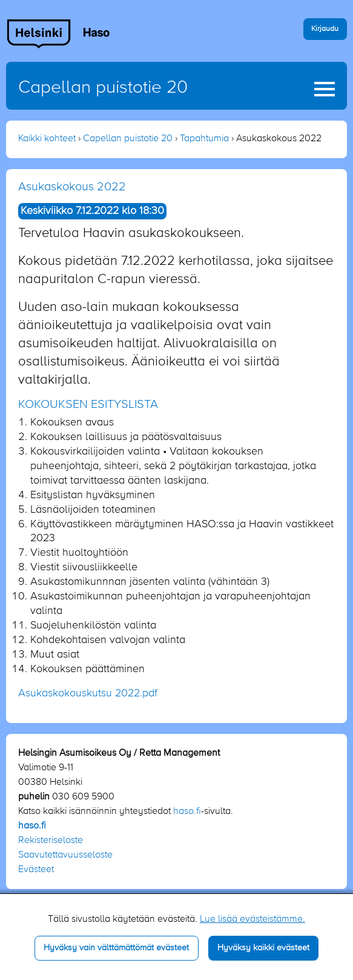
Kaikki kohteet (47, 139)
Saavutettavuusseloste (65, 855)
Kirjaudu (325, 29)
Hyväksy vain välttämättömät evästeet (116, 948)
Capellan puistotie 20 (103, 88)
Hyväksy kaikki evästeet (263, 948)
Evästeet (36, 870)
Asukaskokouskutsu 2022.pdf (88, 693)
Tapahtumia (204, 139)
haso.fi (187, 812)
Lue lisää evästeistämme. (252, 919)
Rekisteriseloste (51, 841)
